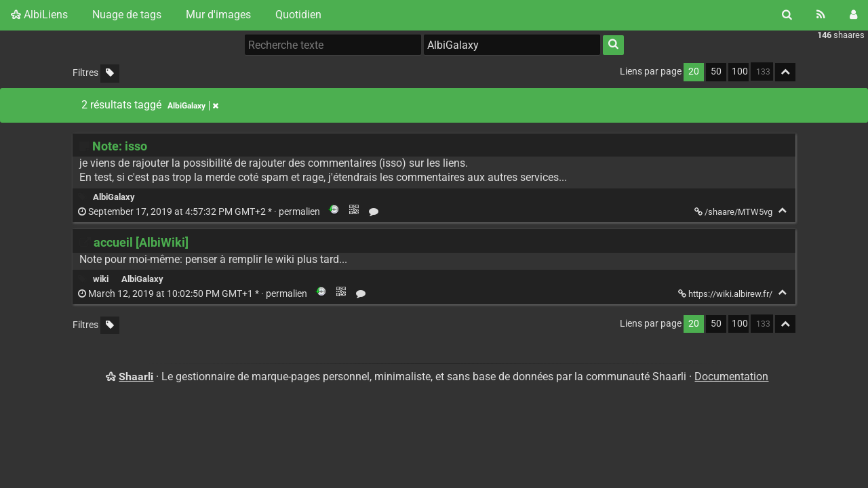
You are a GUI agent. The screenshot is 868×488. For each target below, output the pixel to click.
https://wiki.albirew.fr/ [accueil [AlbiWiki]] (726, 294)
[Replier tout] (785, 72)
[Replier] (782, 210)
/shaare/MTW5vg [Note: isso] (734, 212)
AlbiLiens (39, 15)
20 (694, 72)
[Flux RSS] (821, 15)
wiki (101, 279)
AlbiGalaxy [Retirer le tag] (193, 106)
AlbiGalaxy (114, 197)
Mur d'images (218, 15)
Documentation (731, 377)
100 (740, 72)
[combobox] (512, 45)
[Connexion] (853, 15)
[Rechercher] (787, 15)
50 (716, 72)
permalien (200, 212)
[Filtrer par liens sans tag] (110, 74)
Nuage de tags (127, 15)
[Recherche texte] (333, 45)
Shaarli (136, 377)
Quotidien (298, 15)
